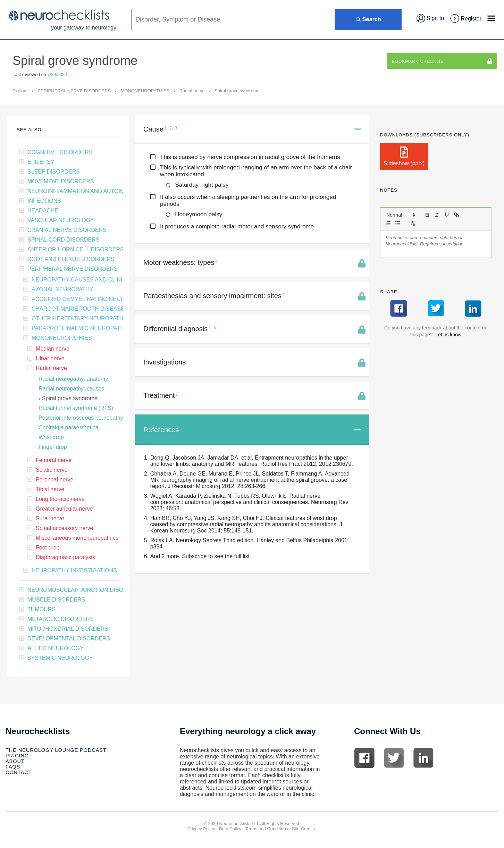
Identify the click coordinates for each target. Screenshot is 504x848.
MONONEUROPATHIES (145, 91)
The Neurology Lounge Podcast (56, 750)
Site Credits (303, 829)
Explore (20, 91)
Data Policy (230, 829)
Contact (19, 772)
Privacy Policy (201, 829)
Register (465, 19)
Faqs (13, 767)
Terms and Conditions (267, 829)
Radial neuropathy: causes (71, 389)
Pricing (17, 756)
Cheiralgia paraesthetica (69, 427)
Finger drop (53, 447)
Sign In (430, 18)
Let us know (448, 335)
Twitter (394, 758)
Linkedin (423, 758)
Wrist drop (51, 437)
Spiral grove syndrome (70, 398)
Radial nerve (192, 91)
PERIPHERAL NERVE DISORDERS (74, 91)
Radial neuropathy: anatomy (73, 379)
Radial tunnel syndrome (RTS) (76, 408)
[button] (400, 215)
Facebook (364, 758)
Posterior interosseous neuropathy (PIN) (88, 418)
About (15, 761)
